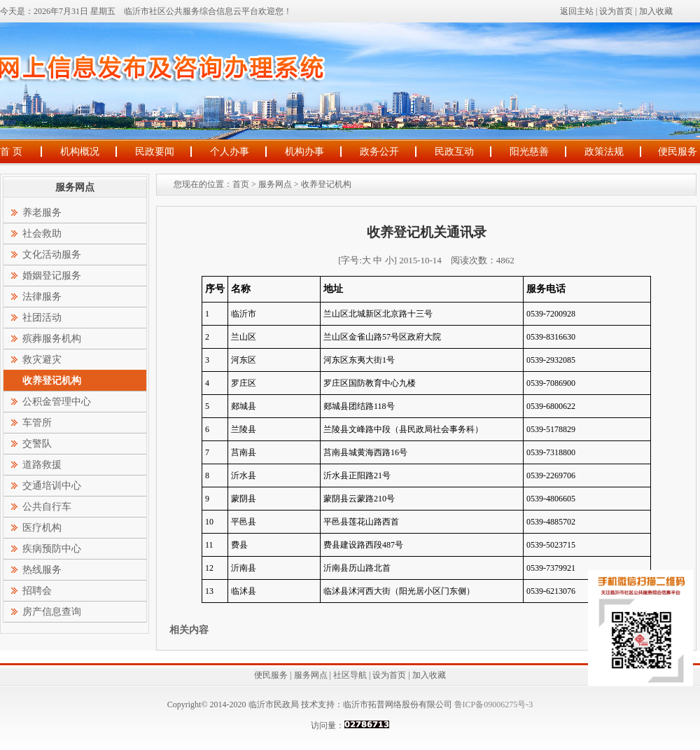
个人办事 (230, 152)
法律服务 (42, 297)
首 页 (11, 152)
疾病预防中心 (52, 549)
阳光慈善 (529, 152)
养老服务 (42, 213)
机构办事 (304, 152)
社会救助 (42, 234)
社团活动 (42, 318)
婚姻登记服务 (52, 276)
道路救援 (42, 465)
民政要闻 (155, 152)
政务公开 (379, 152)
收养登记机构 (326, 184)
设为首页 (616, 11)
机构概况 (80, 152)
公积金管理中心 (57, 402)
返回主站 (577, 11)
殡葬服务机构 (52, 339)
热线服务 (42, 570)
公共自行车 (47, 507)
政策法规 (604, 152)
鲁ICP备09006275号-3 (493, 704)
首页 (241, 184)
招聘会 (37, 591)
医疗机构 (42, 528)
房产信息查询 (52, 612)
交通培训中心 (52, 486)
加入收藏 (656, 11)
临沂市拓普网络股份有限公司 (398, 704)
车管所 (37, 423)
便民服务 (678, 152)
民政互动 (454, 152)
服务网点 (275, 184)
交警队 (37, 444)
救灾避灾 (42, 360)
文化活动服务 (52, 255)
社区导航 (350, 675)
